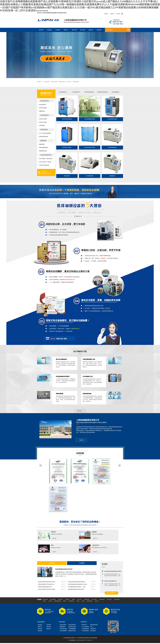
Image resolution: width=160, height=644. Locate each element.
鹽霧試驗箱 (42, 111)
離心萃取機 (94, 599)
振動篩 (73, 599)
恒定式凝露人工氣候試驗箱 (46, 159)
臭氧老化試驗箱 (43, 119)
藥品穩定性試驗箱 (67, 147)
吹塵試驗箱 (93, 631)
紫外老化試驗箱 (43, 122)
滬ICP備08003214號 (88, 638)
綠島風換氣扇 (90, 601)
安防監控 (97, 601)
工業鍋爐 (50, 601)
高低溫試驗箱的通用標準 (63, 376)
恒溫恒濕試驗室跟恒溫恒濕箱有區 (77, 582)
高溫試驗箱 (42, 125)
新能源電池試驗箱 (44, 137)
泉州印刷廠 (109, 599)
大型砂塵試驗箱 (85, 631)
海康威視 (94, 532)
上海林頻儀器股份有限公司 (88, 420)
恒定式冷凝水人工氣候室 (45, 162)
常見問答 (105, 564)
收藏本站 (106, 14)
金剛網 (44, 601)
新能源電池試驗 (87, 394)
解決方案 (74, 30)
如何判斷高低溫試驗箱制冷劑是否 (113, 571)
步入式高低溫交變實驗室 (45, 133)
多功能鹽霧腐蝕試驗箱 (90, 119)
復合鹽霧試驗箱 (90, 176)
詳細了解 (54, 538)
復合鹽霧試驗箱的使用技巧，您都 (77, 587)
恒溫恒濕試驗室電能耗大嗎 (45, 587)
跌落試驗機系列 (116, 92)
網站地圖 (95, 638)
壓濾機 (65, 601)
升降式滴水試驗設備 (44, 165)
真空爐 (83, 601)
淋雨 (91, 627)
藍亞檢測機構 (53, 599)
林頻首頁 (41, 30)
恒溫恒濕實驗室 (76, 82)
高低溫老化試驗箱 (73, 627)
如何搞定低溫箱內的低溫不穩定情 (47, 589)
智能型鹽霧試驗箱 (44, 148)
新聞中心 (66, 30)
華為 (52, 545)
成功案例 (58, 30)
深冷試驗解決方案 (88, 376)
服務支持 (91, 30)
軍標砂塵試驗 (60, 394)
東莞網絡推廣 (87, 599)
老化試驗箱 (69, 82)
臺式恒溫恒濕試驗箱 (67, 119)
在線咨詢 (118, 14)
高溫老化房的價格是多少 (111, 581)
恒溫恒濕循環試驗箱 (112, 119)
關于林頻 (83, 30)
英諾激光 (53, 532)
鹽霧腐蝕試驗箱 (62, 82)
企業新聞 (52, 563)
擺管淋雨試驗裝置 (95, 625)
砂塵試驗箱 (93, 629)
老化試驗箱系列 (45, 115)
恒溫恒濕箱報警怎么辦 (89, 359)
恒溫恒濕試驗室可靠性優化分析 (46, 584)
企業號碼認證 (102, 599)
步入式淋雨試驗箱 (86, 627)
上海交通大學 (95, 545)
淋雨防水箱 (84, 625)
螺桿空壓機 (45, 599)
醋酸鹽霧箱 (112, 176)
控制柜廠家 (60, 599)
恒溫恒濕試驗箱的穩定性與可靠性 (64, 569)
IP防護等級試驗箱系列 (102, 92)
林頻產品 (49, 30)
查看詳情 (81, 440)
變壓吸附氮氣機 (57, 601)
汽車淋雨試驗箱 (85, 629)
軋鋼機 (78, 601)
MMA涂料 (79, 599)
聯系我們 (112, 14)
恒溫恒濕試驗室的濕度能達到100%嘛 (77, 584)
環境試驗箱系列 (45, 101)
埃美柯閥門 (67, 599)
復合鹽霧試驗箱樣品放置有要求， (77, 589)
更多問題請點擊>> (111, 593)
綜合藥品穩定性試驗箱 (90, 147)
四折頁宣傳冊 (117, 599)
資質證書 (80, 453)
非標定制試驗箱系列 (46, 155)
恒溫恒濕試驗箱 (54, 82)
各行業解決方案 (80, 351)
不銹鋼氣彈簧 (71, 601)
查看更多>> (80, 411)
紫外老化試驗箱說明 (61, 359)
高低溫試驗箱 (47, 82)
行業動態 (82, 563)
